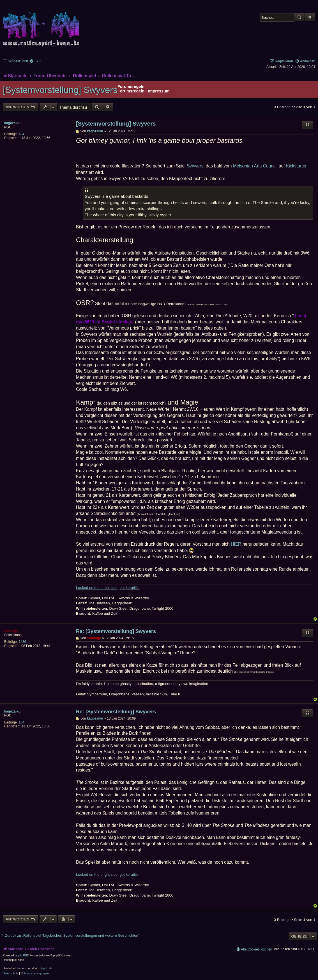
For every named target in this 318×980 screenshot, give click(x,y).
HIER (236, 544)
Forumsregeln (131, 91)
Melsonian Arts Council (255, 166)
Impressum (159, 91)
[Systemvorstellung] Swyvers (60, 90)
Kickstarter (296, 166)
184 (21, 134)
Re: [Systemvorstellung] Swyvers (116, 631)
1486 (22, 642)
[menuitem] (35, 61)
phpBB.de (46, 968)
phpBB (23, 955)
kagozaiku (12, 123)
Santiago (11, 631)
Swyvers (195, 166)
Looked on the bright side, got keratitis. (108, 588)
